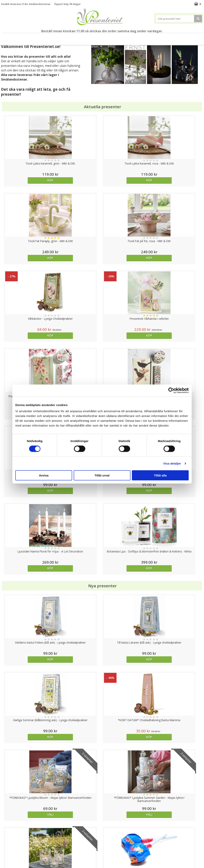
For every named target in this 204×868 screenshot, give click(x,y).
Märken (97, 46)
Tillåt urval (102, 475)
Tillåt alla (160, 475)
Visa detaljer (172, 463)
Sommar (79, 38)
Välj (26, 504)
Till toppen (102, 811)
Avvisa (44, 475)
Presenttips (124, 37)
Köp (26, 180)
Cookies (6, 825)
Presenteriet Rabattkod (17, 849)
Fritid (175, 37)
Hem (144, 37)
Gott (190, 37)
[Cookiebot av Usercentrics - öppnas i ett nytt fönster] (171, 390)
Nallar (5, 855)
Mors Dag (31, 37)
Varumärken (9, 831)
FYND (112, 46)
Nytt (13, 38)
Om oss (6, 843)
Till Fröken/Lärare (56, 38)
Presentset (100, 37)
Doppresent (9, 861)
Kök (159, 37)
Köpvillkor (7, 837)
